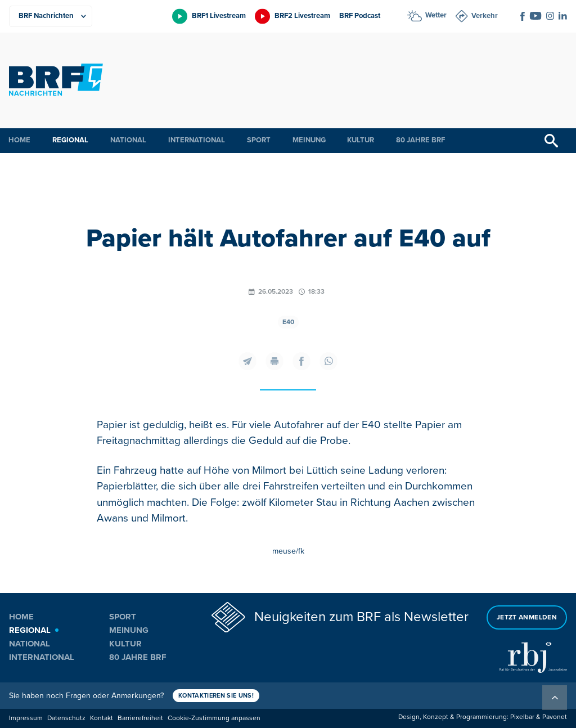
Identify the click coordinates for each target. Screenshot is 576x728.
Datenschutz (66, 718)
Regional (70, 140)
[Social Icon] (523, 16)
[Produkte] (51, 16)
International (197, 140)
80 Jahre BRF (420, 140)
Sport (259, 140)
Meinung (309, 140)
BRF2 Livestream (302, 16)
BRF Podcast (360, 16)
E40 (288, 322)
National (128, 140)
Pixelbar (522, 717)
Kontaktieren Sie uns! (216, 696)
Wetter (436, 15)
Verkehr (485, 16)
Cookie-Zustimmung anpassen (214, 718)
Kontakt (102, 718)
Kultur (361, 140)
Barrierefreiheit (140, 718)
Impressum (26, 718)
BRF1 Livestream (219, 16)
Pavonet (555, 717)
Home (19, 140)
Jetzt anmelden (527, 617)
